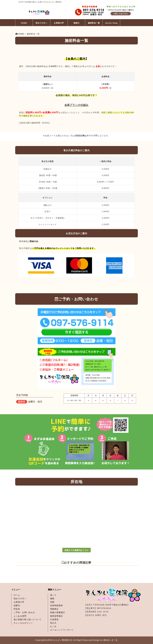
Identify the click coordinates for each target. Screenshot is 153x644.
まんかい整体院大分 (63, 640)
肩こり (53, 595)
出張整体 (54, 620)
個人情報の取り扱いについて (28, 620)
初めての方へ (41, 23)
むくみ (53, 626)
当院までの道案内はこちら (76, 550)
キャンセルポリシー (23, 623)
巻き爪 (53, 623)
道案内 (76, 23)
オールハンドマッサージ (62, 630)
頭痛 (52, 602)
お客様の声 (59, 23)
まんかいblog (111, 23)
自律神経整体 (57, 606)
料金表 (17, 609)
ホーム (17, 595)
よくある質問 (20, 616)
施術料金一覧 (94, 23)
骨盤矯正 (54, 609)
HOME (24, 23)
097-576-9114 (104, 608)
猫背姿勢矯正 (57, 616)
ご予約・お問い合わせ (24, 612)
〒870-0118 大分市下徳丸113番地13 (111, 605)
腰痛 (52, 599)
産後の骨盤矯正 (58, 612)
